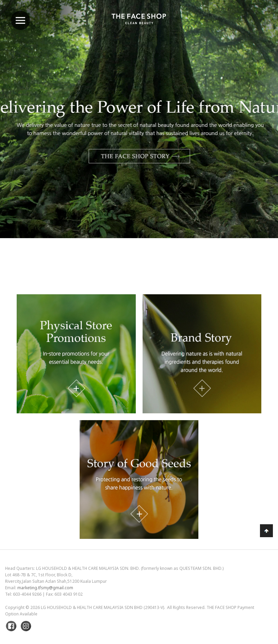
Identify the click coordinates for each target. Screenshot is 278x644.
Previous (22, 137)
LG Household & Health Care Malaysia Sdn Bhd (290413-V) (102, 607)
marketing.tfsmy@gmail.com (45, 588)
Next (256, 137)
